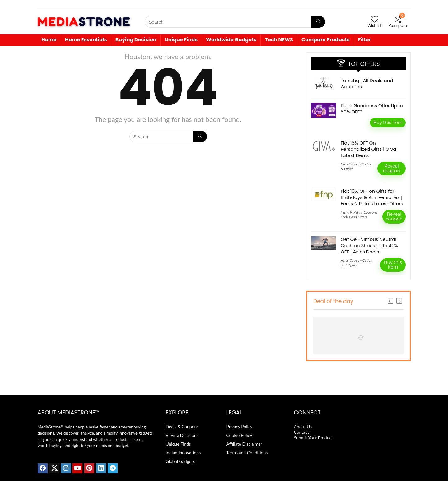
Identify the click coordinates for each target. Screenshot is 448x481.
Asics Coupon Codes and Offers (356, 263)
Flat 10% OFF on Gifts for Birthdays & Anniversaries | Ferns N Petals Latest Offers (372, 197)
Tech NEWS (279, 40)
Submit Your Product (313, 438)
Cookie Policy (239, 435)
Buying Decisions (182, 435)
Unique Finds (181, 40)
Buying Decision (136, 40)
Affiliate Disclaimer (244, 444)
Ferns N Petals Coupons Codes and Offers (359, 215)
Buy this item (388, 123)
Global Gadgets (180, 461)
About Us (303, 426)
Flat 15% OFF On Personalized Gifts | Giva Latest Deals (368, 149)
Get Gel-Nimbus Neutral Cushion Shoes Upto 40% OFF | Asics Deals (369, 245)
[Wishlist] (375, 19)
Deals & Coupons (182, 426)
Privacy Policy (239, 426)
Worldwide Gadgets (231, 40)
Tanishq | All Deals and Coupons (367, 83)
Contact (302, 432)
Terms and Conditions (247, 453)
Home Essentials (86, 40)
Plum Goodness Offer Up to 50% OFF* (372, 109)
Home (49, 40)
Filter (364, 40)
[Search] (318, 22)
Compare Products (326, 40)
